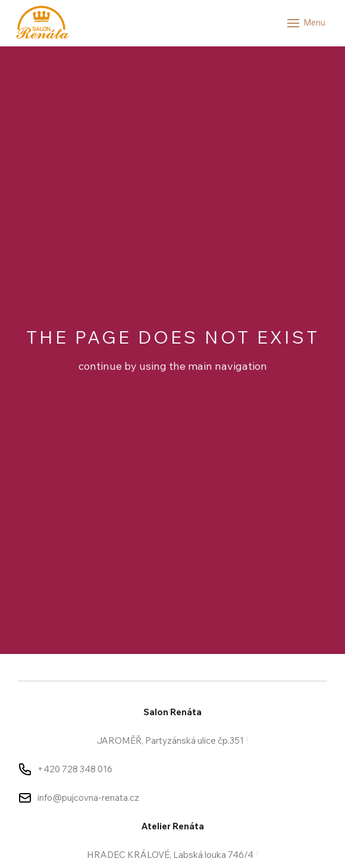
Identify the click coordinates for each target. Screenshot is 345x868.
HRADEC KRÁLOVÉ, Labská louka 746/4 (170, 855)
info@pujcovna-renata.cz (88, 798)
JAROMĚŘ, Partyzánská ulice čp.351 (170, 740)
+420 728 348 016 (75, 769)
